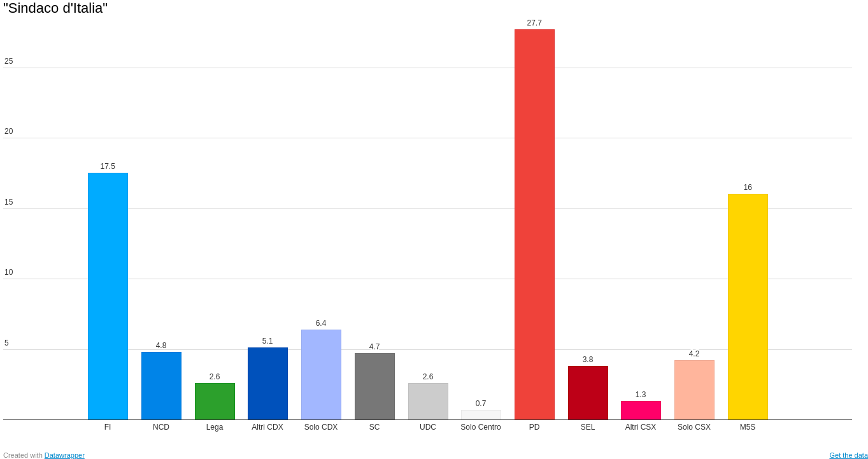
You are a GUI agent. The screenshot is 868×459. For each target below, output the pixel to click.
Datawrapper (65, 455)
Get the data (849, 455)
